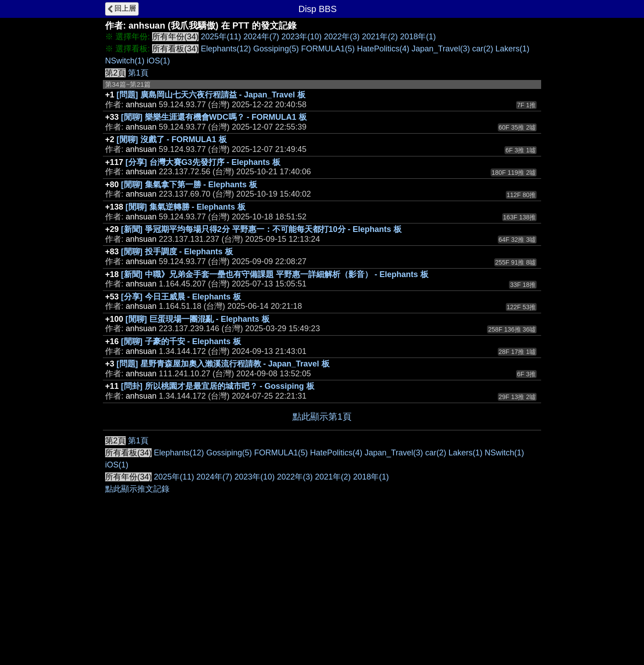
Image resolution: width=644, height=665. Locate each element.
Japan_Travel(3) (441, 49)
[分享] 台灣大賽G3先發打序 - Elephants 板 (203, 162)
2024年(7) (261, 37)
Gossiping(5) (276, 49)
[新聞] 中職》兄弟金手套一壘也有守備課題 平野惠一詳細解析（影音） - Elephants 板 (275, 274)
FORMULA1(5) (328, 49)
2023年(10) (301, 37)
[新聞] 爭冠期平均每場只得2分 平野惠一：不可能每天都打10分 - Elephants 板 (261, 229)
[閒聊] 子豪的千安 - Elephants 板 (181, 341)
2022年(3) (342, 37)
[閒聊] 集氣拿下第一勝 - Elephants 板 (189, 185)
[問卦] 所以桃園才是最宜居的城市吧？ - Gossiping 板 (218, 386)
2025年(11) (221, 37)
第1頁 (138, 73)
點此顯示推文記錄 (137, 623)
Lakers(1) (513, 49)
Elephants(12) (226, 49)
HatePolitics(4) (383, 49)
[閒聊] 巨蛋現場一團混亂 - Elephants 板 (198, 319)
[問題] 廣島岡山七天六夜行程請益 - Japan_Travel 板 (211, 95)
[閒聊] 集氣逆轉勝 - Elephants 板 (186, 207)
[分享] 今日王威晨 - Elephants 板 (181, 297)
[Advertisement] (322, 497)
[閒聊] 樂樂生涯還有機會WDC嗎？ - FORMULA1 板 (214, 117)
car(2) (483, 49)
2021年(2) (380, 37)
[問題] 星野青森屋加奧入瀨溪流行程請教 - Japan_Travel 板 (223, 364)
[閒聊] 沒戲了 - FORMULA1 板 (172, 139)
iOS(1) (158, 61)
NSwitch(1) (125, 61)
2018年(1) (418, 37)
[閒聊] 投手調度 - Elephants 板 (177, 252)
